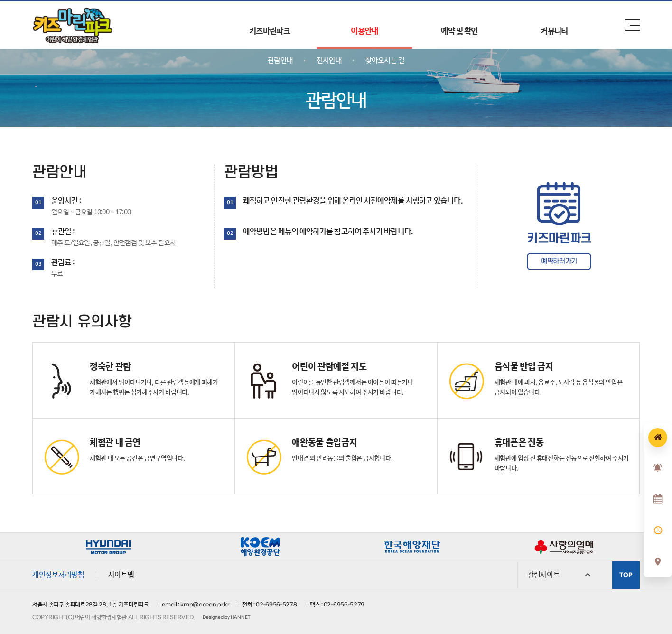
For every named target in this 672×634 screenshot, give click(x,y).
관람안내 (280, 60)
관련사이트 (559, 575)
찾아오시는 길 (385, 60)
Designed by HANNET (226, 617)
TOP (626, 575)
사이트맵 (121, 575)
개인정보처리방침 (58, 575)
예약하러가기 (559, 261)
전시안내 (329, 60)
